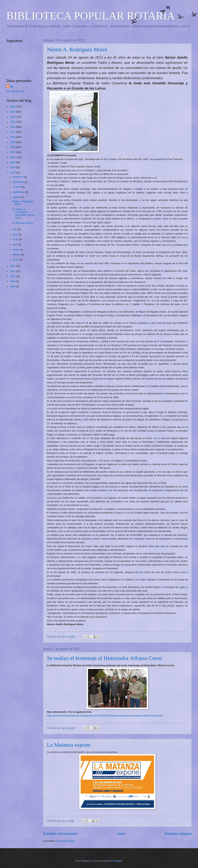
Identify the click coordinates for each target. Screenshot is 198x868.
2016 (13, 157)
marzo (16, 250)
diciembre (18, 177)
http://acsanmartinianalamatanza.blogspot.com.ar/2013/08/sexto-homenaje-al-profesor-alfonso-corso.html (105, 716)
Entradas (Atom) (67, 841)
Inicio (121, 834)
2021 (13, 132)
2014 (13, 167)
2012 (13, 266)
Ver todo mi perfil (15, 91)
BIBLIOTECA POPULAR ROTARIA (91, 16)
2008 (13, 286)
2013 (13, 173)
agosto (17, 197)
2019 (13, 142)
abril (15, 244)
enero (16, 260)
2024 (13, 117)
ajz (12, 86)
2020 (13, 137)
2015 (13, 162)
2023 (13, 122)
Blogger (118, 861)
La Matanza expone (69, 745)
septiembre (19, 192)
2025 (13, 112)
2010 (13, 276)
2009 (13, 281)
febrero (17, 255)
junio (16, 234)
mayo (16, 239)
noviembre (19, 182)
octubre (17, 187)
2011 (13, 271)
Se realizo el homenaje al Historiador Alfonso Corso (104, 658)
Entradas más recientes (60, 834)
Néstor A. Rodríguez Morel (77, 49)
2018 (13, 147)
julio (15, 229)
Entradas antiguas (178, 834)
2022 (13, 127)
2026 (13, 107)
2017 (13, 152)
